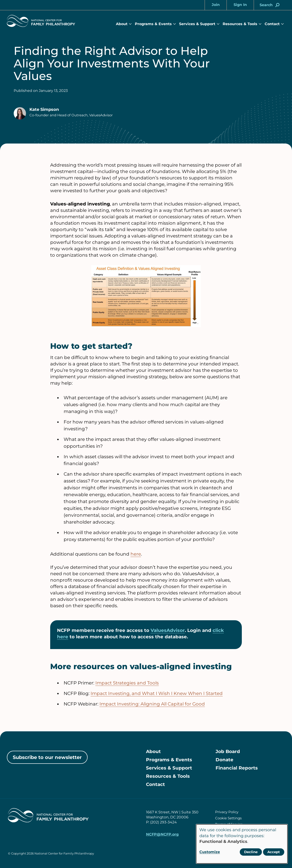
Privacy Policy (227, 812)
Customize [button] (210, 852)
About (122, 24)
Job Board (228, 751)
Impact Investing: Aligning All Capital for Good (152, 704)
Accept (274, 852)
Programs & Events (153, 24)
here (136, 554)
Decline (251, 852)
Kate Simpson (44, 109)
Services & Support (197, 24)
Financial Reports (237, 768)
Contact (272, 24)
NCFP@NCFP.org (162, 834)
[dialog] (242, 844)
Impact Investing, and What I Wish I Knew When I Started (157, 693)
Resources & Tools (240, 24)
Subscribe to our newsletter (47, 757)
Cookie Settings (228, 818)
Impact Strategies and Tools (127, 683)
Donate (224, 760)
